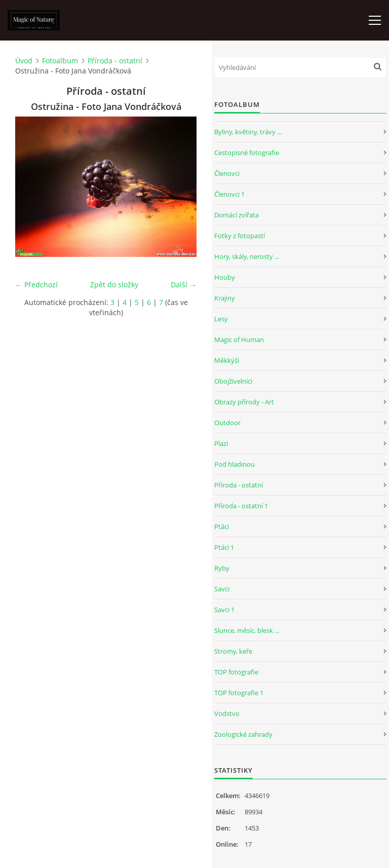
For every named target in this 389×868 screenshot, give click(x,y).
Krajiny (225, 298)
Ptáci (222, 526)
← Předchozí (36, 285)
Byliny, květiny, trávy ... (248, 132)
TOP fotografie (236, 672)
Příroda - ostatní (115, 61)
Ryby (222, 568)
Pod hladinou (235, 464)
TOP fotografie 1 (239, 693)
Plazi (221, 443)
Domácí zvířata (237, 215)
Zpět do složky (114, 285)
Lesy (221, 319)
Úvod (24, 61)
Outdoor (227, 423)
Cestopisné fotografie (247, 153)
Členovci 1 (229, 194)
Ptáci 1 (224, 547)
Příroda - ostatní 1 (241, 506)
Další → (184, 285)
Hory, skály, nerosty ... (247, 256)
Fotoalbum (60, 61)
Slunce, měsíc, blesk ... (247, 630)
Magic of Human (239, 339)
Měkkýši (227, 360)
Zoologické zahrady (243, 734)
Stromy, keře (233, 651)
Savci (222, 589)
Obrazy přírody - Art (244, 402)
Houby (225, 277)
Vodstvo (227, 713)
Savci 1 (224, 610)
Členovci (227, 173)
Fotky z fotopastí (240, 236)
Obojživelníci (233, 381)
